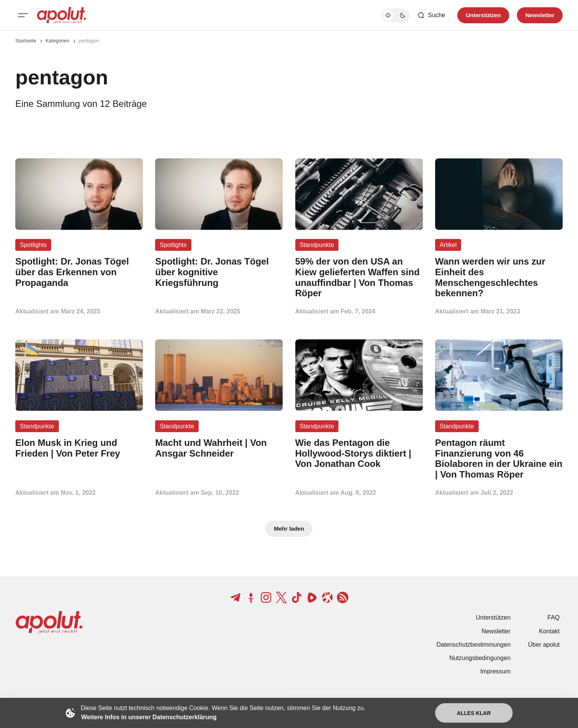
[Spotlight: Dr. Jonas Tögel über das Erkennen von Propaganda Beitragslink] (79, 272)
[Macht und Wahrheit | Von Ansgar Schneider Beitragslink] (219, 448)
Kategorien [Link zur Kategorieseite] (57, 41)
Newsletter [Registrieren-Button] (540, 15)
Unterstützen (493, 617)
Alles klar (474, 713)
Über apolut (544, 645)
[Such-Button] (431, 15)
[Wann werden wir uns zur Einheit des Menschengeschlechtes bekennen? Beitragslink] (499, 277)
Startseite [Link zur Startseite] (26, 41)
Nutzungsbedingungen (480, 658)
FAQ (554, 617)
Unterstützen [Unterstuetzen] (483, 15)
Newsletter (496, 631)
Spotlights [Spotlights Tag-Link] (33, 245)
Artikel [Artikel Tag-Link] (448, 245)
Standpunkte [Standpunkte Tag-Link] (317, 245)
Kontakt (549, 631)
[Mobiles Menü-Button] (23, 15)
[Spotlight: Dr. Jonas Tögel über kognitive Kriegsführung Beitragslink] (219, 272)
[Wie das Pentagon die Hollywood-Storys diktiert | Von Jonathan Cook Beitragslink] (359, 453)
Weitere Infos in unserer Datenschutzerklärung (149, 717)
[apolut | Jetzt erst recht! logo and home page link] (62, 15)
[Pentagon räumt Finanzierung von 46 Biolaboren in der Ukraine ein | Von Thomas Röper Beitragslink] (499, 459)
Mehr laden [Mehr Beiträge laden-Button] (289, 529)
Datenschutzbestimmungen (473, 645)
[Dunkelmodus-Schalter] (395, 15)
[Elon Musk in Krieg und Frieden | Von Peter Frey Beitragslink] (79, 448)
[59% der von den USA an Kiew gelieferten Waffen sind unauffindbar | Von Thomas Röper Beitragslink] (359, 277)
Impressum (495, 671)
